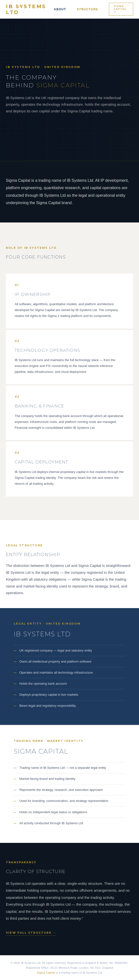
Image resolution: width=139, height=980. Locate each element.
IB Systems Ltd (26, 9)
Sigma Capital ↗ (120, 9)
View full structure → (31, 933)
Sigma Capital (46, 973)
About (60, 9)
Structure (87, 9)
